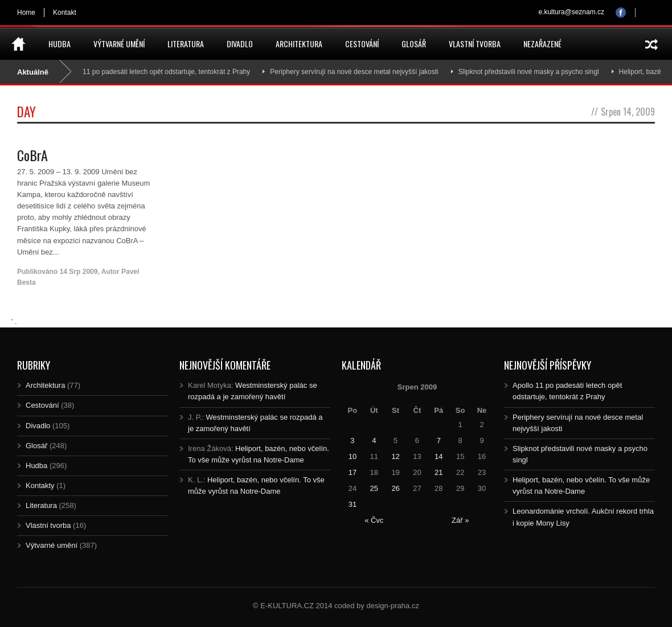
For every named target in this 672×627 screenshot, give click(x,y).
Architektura (299, 44)
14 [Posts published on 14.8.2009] (439, 456)
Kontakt (65, 13)
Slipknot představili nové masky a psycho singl (533, 72)
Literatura (186, 44)
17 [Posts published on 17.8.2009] (353, 472)
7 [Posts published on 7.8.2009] (439, 440)
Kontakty (40, 485)
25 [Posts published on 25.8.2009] (374, 488)
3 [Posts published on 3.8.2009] (352, 440)
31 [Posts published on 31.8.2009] (353, 504)
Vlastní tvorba (475, 44)
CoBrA (32, 155)
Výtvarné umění (119, 44)
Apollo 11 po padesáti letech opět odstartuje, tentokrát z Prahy (161, 72)
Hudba (60, 44)
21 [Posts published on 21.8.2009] (439, 472)
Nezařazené (542, 44)
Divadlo (240, 44)
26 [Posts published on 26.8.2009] (395, 488)
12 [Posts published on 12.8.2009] (395, 456)
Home (26, 13)
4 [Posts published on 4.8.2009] (374, 440)
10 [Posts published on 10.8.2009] (353, 456)
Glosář (414, 44)
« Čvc (374, 520)
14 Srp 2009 (79, 272)
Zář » (460, 520)
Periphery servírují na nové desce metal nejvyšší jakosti (359, 72)
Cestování (362, 44)
